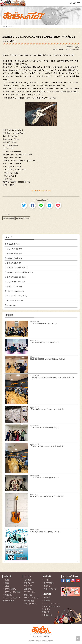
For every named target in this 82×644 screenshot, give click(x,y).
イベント (47, 580)
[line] (41, 205)
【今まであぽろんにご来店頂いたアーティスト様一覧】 (48, 409)
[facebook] (32, 205)
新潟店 (7, 580)
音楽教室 (27, 580)
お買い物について (31, 604)
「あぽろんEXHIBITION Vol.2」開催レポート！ (45, 342)
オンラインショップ (31, 598)
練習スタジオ (29, 583)
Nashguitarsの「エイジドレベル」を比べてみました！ (47, 496)
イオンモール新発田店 (13, 592)
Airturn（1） (12, 305)
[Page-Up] (78, 639)
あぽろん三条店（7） (15, 263)
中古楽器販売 (29, 601)
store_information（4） (16, 291)
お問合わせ (48, 615)
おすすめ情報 (49, 583)
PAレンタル (28, 586)
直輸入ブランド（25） (15, 286)
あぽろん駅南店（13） (15, 253)
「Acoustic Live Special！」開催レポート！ (44, 324)
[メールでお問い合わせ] (70, 3)
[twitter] (24, 205)
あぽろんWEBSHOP (72, 49)
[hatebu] (50, 205)
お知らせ (47, 586)
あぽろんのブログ (50, 589)
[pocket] (58, 205)
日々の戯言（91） (14, 244)
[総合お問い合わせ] (74, 3)
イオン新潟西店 (10, 589)
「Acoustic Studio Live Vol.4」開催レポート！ (45, 478)
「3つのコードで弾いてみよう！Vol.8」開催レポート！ (48, 446)
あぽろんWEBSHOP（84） (17, 277)
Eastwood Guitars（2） (16, 300)
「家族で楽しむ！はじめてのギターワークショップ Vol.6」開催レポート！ (52, 378)
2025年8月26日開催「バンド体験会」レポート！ (46, 532)
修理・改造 (28, 595)
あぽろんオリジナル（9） (16, 282)
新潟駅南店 (9, 595)
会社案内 (47, 597)
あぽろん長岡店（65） (15, 258)
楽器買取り (28, 589)
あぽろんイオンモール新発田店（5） (20, 272)
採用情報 (47, 600)
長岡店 (7, 583)
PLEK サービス (29, 592)
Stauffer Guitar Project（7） (18, 296)
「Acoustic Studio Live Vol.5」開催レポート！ (45, 428)
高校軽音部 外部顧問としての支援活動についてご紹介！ (48, 359)
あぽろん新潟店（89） (15, 249)
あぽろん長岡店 (58, 49)
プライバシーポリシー (52, 603)
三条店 (7, 586)
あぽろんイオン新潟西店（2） (18, 268)
